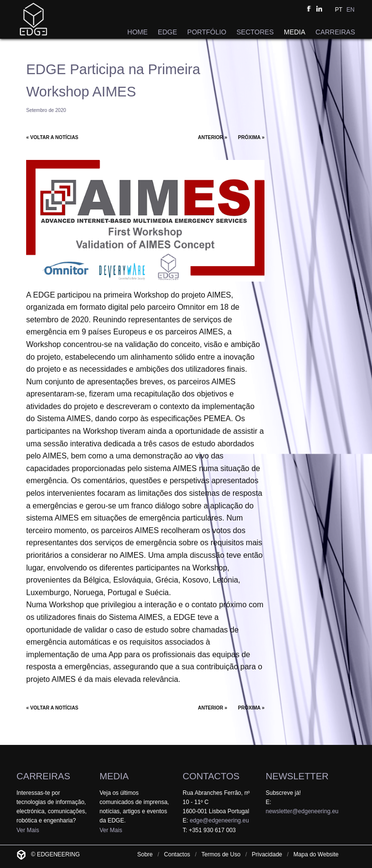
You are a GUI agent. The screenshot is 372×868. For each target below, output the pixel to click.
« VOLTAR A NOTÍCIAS (52, 137)
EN (350, 10)
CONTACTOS (211, 776)
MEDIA (294, 32)
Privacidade (267, 854)
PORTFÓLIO (207, 32)
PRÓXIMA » (251, 137)
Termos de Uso (221, 854)
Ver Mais (28, 830)
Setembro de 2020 (46, 110)
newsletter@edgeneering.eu (302, 811)
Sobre (145, 854)
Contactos (177, 854)
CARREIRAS (335, 32)
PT (339, 10)
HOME (138, 32)
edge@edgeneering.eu (219, 821)
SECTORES (255, 32)
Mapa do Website (316, 854)
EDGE (168, 32)
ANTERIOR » (213, 137)
